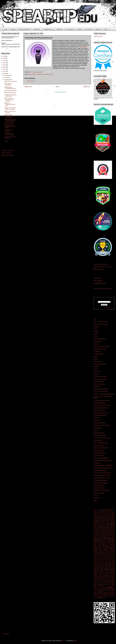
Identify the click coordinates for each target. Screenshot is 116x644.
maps (95, 555)
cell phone (109, 515)
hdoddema (64, 641)
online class (101, 559)
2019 (5, 58)
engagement (107, 531)
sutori (103, 583)
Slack (95, 319)
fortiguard (104, 535)
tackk (105, 583)
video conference (106, 592)
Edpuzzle (96, 367)
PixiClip (96, 329)
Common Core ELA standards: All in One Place (10, 126)
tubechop (109, 591)
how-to (105, 546)
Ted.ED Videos (97, 463)
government (109, 543)
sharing (98, 578)
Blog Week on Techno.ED (10, 81)
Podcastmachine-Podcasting (101, 483)
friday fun (108, 535)
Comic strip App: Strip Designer (101, 425)
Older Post (86, 87)
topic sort (96, 591)
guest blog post (99, 544)
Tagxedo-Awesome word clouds (101, 478)
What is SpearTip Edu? (24, 29)
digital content (102, 527)
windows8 (96, 596)
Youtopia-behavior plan (99, 403)
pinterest (103, 563)
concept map (105, 521)
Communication (70, 29)
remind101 (102, 571)
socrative (106, 580)
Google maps (99, 542)
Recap (95, 336)
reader (95, 569)
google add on (111, 538)
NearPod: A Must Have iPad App (10, 112)
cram (104, 524)
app (114, 510)
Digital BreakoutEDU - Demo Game (102, 267)
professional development (109, 565)
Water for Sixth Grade (99, 433)
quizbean (106, 568)
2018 (5, 61)
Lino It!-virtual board (99, 485)
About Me (13, 29)
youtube (100, 598)
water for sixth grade (110, 593)
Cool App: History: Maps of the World (10, 95)
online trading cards (99, 560)
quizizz (113, 568)
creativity (102, 526)
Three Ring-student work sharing (102, 475)
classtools (106, 519)
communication (97, 521)
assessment (108, 511)
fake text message (102, 532)
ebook (113, 528)
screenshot (96, 575)
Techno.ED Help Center (10, 93)
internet (100, 550)
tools (114, 589)
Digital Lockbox (97, 278)
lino (109, 554)
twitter (95, 592)
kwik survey (108, 552)
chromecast (108, 518)
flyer (114, 533)
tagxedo (109, 583)
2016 (5, 65)
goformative (96, 538)
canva (102, 515)
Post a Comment (31, 81)
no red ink (106, 558)
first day (111, 532)
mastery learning (100, 555)
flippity (106, 533)
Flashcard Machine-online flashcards (103, 468)
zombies (104, 598)
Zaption (96, 356)
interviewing (105, 550)
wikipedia (113, 595)
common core (112, 520)
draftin (95, 528)
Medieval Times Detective (8, 155)
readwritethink (106, 569)
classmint (113, 518)
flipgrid (103, 533)
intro (109, 550)
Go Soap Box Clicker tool (100, 339)
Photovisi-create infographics (101, 458)
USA (98, 592)
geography (103, 536)
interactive (112, 548)
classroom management (99, 519)
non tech (113, 558)
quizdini (110, 568)
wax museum (97, 595)
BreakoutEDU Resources (100, 283)
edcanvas (100, 530)
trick (103, 591)
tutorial (113, 591)
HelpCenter (112, 544)
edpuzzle (104, 529)
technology (101, 586)
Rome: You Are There (7, 153)
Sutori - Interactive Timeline (100, 321)
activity (101, 510)
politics (95, 564)
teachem (113, 583)
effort (95, 531)
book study (99, 514)
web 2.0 (101, 595)
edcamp (96, 529)
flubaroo (110, 533)
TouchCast (96, 326)
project (95, 567)
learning (38, 74)
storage (109, 580)
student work (106, 581)
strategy (113, 580)
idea (111, 546)
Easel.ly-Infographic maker (100, 470)
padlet (101, 562)
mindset (95, 556)
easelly (110, 528)
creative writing (97, 526)
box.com (104, 514)
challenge (113, 515)
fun (111, 535)
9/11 (98, 510)
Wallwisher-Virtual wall (99, 488)
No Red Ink (96, 344)
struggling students (98, 581)
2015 (5, 67)
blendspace (112, 512)
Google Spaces (97, 342)
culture (108, 526)
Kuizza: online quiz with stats (101, 392)
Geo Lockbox (6, 634)
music (113, 556)
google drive (97, 540)
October (7, 77)
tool (111, 589)
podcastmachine (45, 74)
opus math (112, 560)
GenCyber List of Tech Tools (101, 264)
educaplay (108, 530)
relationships (96, 571)
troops (106, 591)
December (7, 75)
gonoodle (101, 538)
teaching (96, 584)
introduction (112, 550)
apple (100, 511)
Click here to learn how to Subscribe (103, 289)
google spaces (103, 543)
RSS (99, 572)
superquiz (96, 583)
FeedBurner (107, 307)
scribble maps (102, 575)
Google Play (105, 542)
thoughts (110, 588)
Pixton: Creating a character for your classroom (9, 100)
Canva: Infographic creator (100, 379)
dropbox (105, 528)
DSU (108, 528)
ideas (100, 547)
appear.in (96, 511)
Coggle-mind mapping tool (100, 415)
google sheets (111, 542)
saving (113, 572)
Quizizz (96, 359)
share (95, 578)
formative (96, 535)
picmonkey (99, 563)
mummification (109, 556)
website (105, 595)
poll (98, 564)
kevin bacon (110, 551)
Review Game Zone (99, 450)
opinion (106, 560)
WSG (106, 29)
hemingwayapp (97, 546)
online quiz (106, 559)
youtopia (95, 598)
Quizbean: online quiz (99, 382)
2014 (5, 69)
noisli (110, 558)
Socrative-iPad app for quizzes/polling (103, 465)
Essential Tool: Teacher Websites (10, 138)
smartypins (102, 579)
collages (101, 520)
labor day (113, 552)
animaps (105, 510)
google (105, 537)
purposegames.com (98, 568)
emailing (98, 531)
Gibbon (108, 536)
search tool (112, 575)
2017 (5, 63)
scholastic (96, 574)
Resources (98, 29)
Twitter (95, 500)
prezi (114, 564)
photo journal (108, 562)
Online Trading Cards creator (101, 443)
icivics (109, 546)
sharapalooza (112, 576)
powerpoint (102, 564)
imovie (103, 547)
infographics (108, 547)
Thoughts (79, 29)
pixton (107, 563)
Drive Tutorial (100, 528)
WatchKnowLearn (98, 440)
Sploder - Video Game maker (101, 324)
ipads (95, 551)
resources (112, 571)
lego (107, 554)
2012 (5, 74)
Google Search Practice (100, 349)
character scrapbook (102, 516)
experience (112, 531)
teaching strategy (102, 584)
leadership (99, 554)
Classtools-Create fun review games (103, 460)
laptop (95, 554)
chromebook (102, 517)
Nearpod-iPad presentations (101, 480)
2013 (5, 71)
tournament (100, 591)
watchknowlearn (102, 594)
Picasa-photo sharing (99, 445)
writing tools (112, 596)
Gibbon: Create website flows (101, 389)
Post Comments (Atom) (60, 92)
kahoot (102, 551)
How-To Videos (89, 29)
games (98, 536)
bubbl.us (109, 514)
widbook (109, 595)
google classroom (104, 539)
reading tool (100, 569)
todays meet (108, 589)
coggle (113, 519)
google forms (103, 540)
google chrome (97, 539)
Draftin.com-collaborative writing (102, 400)
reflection (113, 569)
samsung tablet (109, 572)
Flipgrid (96, 334)
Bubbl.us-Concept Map (99, 384)
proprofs (107, 567)
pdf (104, 562)
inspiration (106, 548)
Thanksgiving (96, 588)
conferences (96, 523)
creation (34, 74)
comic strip (106, 520)
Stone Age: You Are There (8, 150)
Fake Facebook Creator (100, 410)
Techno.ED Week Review (10, 91)
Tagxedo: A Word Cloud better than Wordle (10, 109)
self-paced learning (103, 576)
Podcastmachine (83, 47)
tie (114, 588)
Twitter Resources (98, 36)
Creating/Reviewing (48, 29)
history (101, 546)
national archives (97, 558)
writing (106, 596)
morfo (104, 556)
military (108, 555)
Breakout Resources (99, 269)
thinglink (101, 588)
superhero (113, 581)
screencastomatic (111, 574)
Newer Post (28, 87)
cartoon (105, 515)
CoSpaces (96, 331)
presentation (108, 564)
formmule (100, 535)
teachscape (109, 584)
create (107, 524)
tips (102, 589)
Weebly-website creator (99, 453)
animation (110, 510)
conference (112, 521)
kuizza (103, 552)
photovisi (113, 562)
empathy (102, 531)
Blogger (96, 495)
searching (96, 576)
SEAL (107, 575)
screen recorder (103, 574)
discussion (108, 527)
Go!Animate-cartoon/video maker (102, 405)
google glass (109, 540)
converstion (103, 523)
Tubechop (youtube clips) (100, 364)
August (6, 141)
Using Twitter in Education (8, 84)
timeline (95, 589)
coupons (100, 524)
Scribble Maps (97, 387)
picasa (95, 563)
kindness (100, 552)
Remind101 (97, 498)
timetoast (99, 589)
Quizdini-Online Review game (101, 408)
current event (112, 526)
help (107, 544)
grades (113, 543)
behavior (108, 512)
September (7, 80)
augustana (96, 512)
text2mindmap (112, 586)
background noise (102, 512)
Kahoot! (96, 369)
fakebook (108, 532)
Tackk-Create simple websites (101, 448)
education (113, 530)
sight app (103, 578)
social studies (100, 580)
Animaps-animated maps (100, 435)
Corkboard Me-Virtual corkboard (102, 490)
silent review (108, 578)
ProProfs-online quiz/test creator (102, 438)
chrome (109, 516)
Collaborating (59, 29)
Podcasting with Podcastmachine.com (10, 88)
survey (100, 583)
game (95, 536)
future (113, 535)
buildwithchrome (97, 515)
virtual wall (112, 592)
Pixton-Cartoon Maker (99, 493)
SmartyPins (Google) (99, 354)
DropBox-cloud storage (99, 423)
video (101, 592)
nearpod (102, 558)
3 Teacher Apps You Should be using (9, 134)
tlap (104, 589)
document (113, 527)
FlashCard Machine (9, 123)
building (113, 514)
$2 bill (95, 510)
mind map (112, 555)
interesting (96, 550)
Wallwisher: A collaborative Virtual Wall (10, 104)
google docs (112, 539)
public (113, 567)
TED (106, 586)
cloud (110, 519)
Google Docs (97, 420)
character (96, 516)
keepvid (105, 551)
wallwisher (96, 593)
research (107, 571)
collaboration (97, 520)
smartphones (96, 579)
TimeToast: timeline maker (100, 377)
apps (103, 511)
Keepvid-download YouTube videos (102, 473)
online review (112, 559)
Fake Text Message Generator (101, 413)
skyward (113, 578)
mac (114, 554)
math (105, 555)
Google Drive (37, 29)
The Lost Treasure (98, 281)
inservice (100, 548)
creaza (105, 526)
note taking (96, 559)
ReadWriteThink (98, 428)
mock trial (100, 556)
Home (6, 29)
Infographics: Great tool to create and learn (10, 120)
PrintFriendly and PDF (98, 565)
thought (104, 588)
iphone (98, 551)
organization (96, 562)
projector (99, 567)
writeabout (101, 596)
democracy (96, 527)
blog (95, 514)
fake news (96, 532)
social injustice (108, 579)
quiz (103, 568)
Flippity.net (96, 374)
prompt (103, 567)
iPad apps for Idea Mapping (9, 131)
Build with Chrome (98, 361)
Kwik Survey (97, 418)
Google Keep (97, 352)
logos (111, 554)
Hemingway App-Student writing (102, 347)
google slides (96, 543)
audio (30, 74)
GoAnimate (112, 536)
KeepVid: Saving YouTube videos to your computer (9, 116)
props (110, 567)
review (51, 74)
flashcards (98, 533)
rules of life (103, 572)
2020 (5, 56)
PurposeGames (98, 372)
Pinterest (96, 430)
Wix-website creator (99, 455)
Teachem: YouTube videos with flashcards (104, 394)
